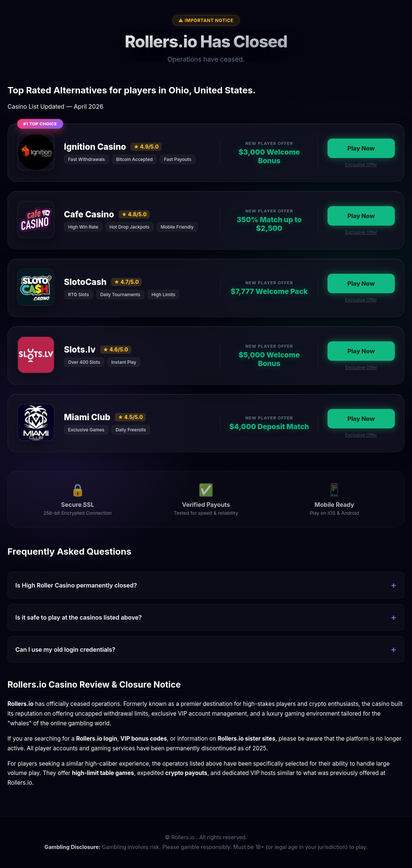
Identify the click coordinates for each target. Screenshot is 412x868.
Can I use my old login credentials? (65, 650)
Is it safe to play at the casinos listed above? (79, 617)
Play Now (361, 148)
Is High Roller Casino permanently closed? (76, 585)
